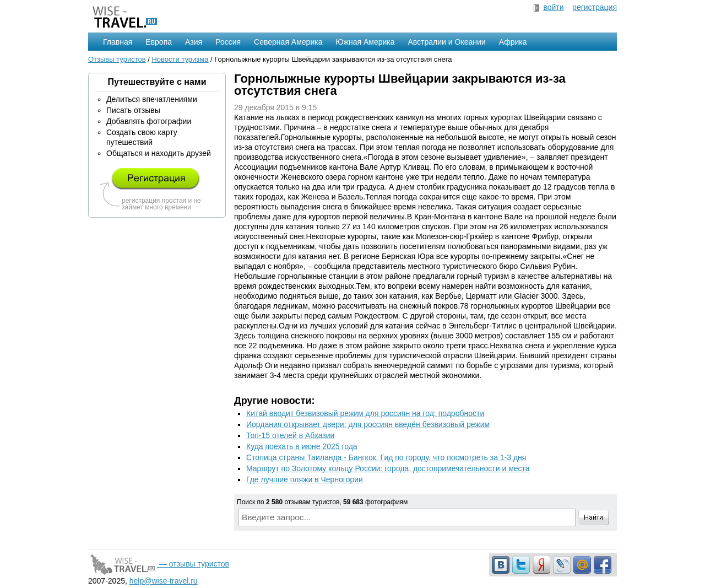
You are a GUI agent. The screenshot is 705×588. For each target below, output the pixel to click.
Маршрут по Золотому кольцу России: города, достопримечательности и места (388, 468)
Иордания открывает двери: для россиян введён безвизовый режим (368, 424)
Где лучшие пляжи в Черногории (305, 479)
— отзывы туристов (159, 564)
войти (553, 7)
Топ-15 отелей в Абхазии (290, 435)
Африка (513, 42)
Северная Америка (288, 42)
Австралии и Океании (447, 42)
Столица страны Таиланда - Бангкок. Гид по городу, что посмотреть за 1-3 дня (386, 457)
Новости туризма (180, 59)
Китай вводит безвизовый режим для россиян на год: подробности (365, 413)
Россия (228, 42)
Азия (194, 42)
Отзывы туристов (117, 59)
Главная (118, 42)
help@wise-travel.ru (164, 581)
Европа (159, 42)
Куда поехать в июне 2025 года (302, 446)
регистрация (595, 7)
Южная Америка (365, 42)
